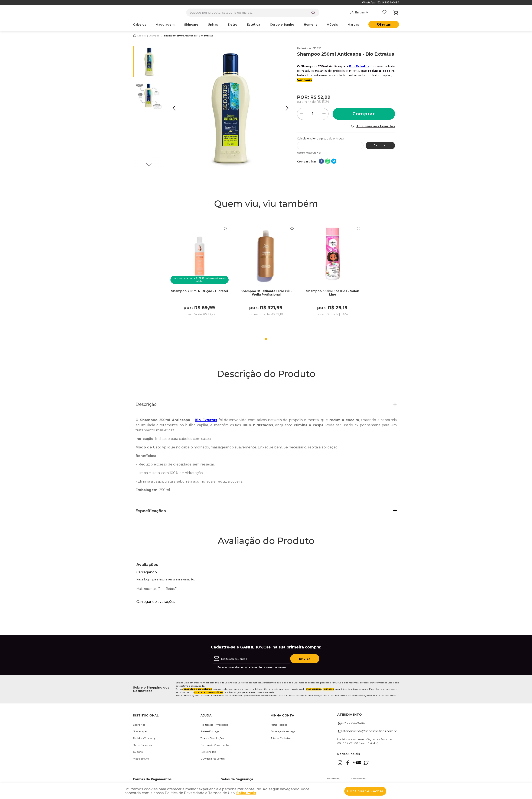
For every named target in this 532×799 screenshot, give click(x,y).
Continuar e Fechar (365, 791)
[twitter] (334, 162)
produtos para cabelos (198, 689)
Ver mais (304, 80)
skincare (329, 689)
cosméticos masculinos (209, 692)
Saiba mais (246, 793)
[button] (266, 405)
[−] (301, 114)
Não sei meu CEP (309, 153)
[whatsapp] (328, 162)
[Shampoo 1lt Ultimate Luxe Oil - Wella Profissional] (266, 273)
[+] (324, 114)
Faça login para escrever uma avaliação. (166, 579)
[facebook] (321, 162)
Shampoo (154, 36)
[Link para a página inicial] (135, 36)
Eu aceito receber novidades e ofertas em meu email (252, 667)
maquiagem (313, 689)
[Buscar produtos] (313, 13)
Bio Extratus (359, 66)
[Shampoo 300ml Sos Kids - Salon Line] (333, 273)
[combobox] (253, 13)
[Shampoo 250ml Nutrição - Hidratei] (199, 273)
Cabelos (141, 36)
